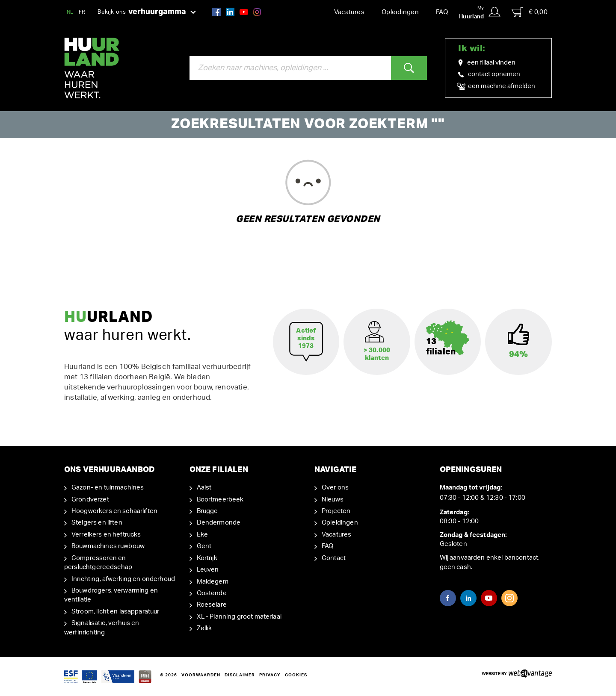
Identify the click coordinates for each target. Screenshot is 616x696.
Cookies (296, 675)
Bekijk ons (147, 12)
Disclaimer (240, 675)
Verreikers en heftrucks (106, 535)
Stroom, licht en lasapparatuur (115, 612)
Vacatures (349, 12)
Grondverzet (90, 500)
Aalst (204, 488)
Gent (204, 546)
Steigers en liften (97, 523)
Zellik (204, 628)
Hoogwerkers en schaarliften (114, 511)
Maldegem (213, 582)
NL (70, 12)
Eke (202, 535)
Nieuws (333, 500)
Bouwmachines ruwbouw (108, 546)
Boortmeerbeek (220, 500)
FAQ (442, 12)
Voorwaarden (201, 675)
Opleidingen (400, 12)
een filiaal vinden (487, 63)
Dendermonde (219, 523)
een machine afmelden (497, 86)
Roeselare (212, 605)
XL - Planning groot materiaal (239, 617)
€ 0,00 (530, 12)
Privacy (270, 675)
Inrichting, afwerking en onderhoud (123, 579)
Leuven (208, 570)
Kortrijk (207, 558)
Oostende (212, 593)
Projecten (336, 511)
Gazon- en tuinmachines (108, 488)
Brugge (207, 511)
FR (82, 12)
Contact (334, 558)
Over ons (335, 488)
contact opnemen (489, 74)
